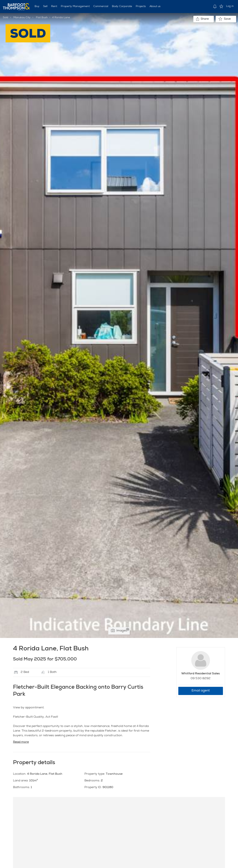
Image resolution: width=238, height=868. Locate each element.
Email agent (201, 691)
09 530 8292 (201, 679)
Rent (54, 7)
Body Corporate (122, 7)
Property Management (75, 7)
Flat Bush (42, 18)
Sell (45, 7)
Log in (230, 6)
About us (155, 7)
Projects (141, 7)
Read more (21, 742)
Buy (37, 7)
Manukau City (22, 18)
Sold (5, 18)
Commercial (101, 7)
